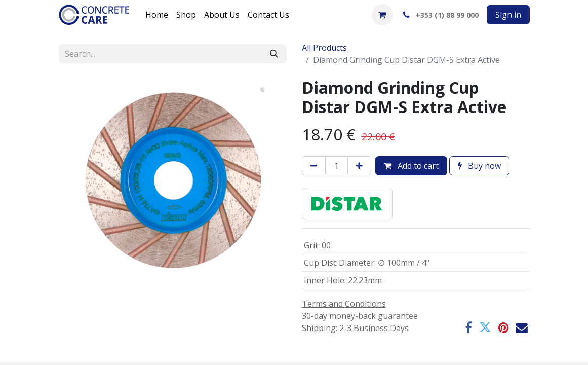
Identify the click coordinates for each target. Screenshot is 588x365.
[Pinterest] (503, 328)
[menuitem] (157, 15)
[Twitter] (485, 328)
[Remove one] (314, 166)
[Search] (274, 54)
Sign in (508, 15)
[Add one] (359, 166)
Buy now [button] (479, 166)
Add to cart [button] (411, 166)
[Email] (522, 328)
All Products (324, 48)
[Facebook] (468, 328)
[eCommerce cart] (382, 15)
